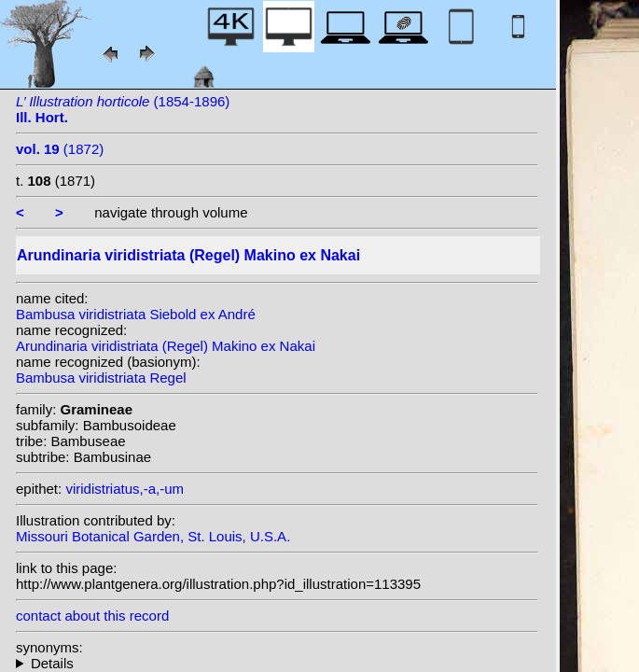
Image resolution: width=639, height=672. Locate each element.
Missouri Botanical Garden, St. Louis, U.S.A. (153, 536)
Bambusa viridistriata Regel (101, 378)
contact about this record (92, 616)
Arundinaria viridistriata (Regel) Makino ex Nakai (166, 346)
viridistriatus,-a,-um (125, 489)
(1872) (60, 149)
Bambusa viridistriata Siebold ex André (136, 314)
